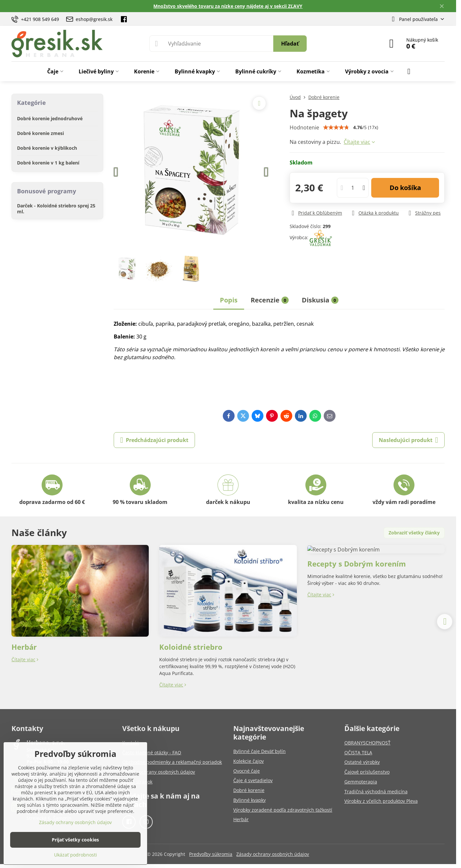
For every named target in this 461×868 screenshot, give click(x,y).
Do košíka (405, 188)
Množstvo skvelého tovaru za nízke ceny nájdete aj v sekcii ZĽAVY (228, 6)
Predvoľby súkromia (211, 854)
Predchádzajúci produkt (154, 440)
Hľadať (290, 44)
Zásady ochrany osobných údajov (273, 854)
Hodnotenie (304, 127)
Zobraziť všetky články (414, 533)
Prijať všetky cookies (75, 840)
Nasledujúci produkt (408, 440)
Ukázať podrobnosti (76, 855)
